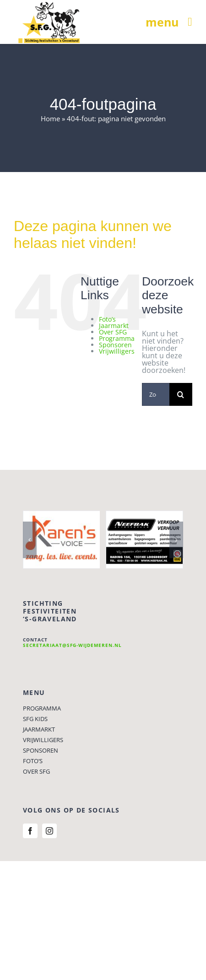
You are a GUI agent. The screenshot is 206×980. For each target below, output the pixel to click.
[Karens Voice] (62, 516)
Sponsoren (115, 345)
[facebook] (30, 831)
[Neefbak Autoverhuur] (144, 516)
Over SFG (113, 332)
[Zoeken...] (156, 394)
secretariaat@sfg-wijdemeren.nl (72, 645)
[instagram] (49, 831)
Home (50, 118)
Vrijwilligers (117, 351)
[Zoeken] (181, 394)
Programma (117, 338)
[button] (30, 540)
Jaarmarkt (114, 326)
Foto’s (107, 319)
